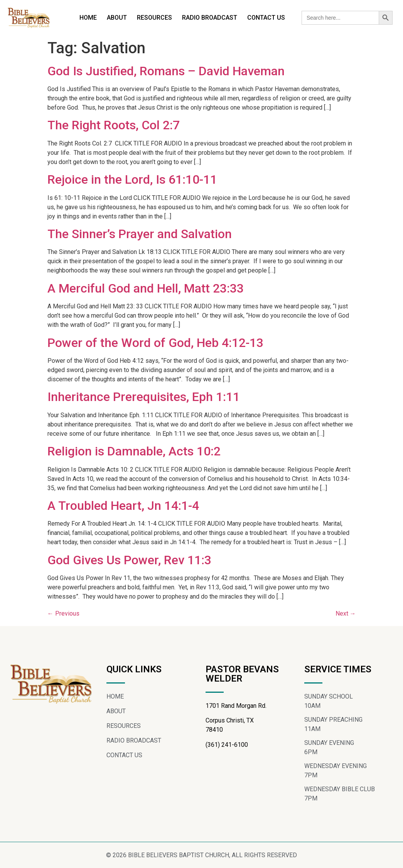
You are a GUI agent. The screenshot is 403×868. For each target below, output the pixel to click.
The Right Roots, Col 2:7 (114, 125)
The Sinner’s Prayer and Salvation (140, 234)
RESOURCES (154, 18)
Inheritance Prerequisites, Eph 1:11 (144, 397)
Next (346, 613)
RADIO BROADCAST (210, 18)
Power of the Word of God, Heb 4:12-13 (155, 343)
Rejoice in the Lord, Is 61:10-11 (132, 179)
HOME (88, 18)
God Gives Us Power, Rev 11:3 (129, 560)
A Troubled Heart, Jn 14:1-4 (123, 506)
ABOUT (117, 18)
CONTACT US (266, 18)
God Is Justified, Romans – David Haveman (166, 71)
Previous (63, 613)
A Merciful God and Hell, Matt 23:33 (146, 288)
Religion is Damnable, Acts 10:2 (134, 451)
